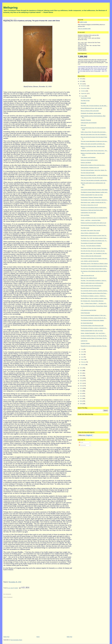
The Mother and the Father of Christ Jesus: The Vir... (94, 338)
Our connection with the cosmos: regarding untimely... (94, 291)
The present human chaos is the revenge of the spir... (94, 258)
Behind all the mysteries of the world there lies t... (93, 165)
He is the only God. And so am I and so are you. (93, 251)
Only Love (83, 125)
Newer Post (6, 637)
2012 (81, 396)
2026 (81, 79)
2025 (81, 81)
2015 (81, 388)
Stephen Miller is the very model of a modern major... (94, 298)
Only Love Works (85, 215)
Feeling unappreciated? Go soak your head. (92, 195)
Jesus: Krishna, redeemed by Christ (90, 233)
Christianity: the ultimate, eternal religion (91, 113)
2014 (81, 391)
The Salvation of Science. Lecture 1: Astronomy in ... (94, 328)
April (82, 357)
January (83, 365)
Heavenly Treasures (86, 120)
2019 (81, 378)
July (82, 349)
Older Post (69, 637)
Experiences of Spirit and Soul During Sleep (92, 210)
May (82, 354)
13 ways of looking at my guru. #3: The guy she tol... (94, 336)
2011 (81, 398)
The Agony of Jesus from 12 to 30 (89, 205)
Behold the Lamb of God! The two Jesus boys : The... (94, 151)
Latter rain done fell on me (87, 275)
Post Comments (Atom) (16, 640)
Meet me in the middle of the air (89, 278)
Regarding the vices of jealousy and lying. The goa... (94, 346)
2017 (81, 383)
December (84, 86)
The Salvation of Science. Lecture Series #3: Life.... (94, 318)
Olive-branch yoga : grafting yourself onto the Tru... (94, 202)
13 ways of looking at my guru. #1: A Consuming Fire (94, 218)
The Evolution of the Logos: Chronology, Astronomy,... (94, 200)
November (84, 88)
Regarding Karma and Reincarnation (90, 288)
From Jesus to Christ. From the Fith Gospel (92, 178)
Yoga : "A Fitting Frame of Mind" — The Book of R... (94, 303)
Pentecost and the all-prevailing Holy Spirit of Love (93, 223)
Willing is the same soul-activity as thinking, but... (93, 144)
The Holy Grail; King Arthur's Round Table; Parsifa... (94, 269)
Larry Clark (83, 22)
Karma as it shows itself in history (89, 160)
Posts (81, 442)
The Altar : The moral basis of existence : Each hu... (94, 281)
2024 (81, 84)
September (84, 93)
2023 (81, 368)
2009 (81, 404)
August (83, 96)
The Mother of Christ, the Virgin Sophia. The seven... (94, 248)
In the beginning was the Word (88, 310)
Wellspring (10, 8)
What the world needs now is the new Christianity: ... (94, 134)
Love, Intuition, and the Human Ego (90, 261)
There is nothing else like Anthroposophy (91, 256)
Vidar (82, 187)
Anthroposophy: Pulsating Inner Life (90, 168)
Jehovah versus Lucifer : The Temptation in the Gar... (94, 253)
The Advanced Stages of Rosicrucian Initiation (92, 320)
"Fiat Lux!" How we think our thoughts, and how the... (94, 180)
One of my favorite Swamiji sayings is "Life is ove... (94, 315)
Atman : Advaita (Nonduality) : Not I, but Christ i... (93, 333)
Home (38, 637)
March (83, 359)
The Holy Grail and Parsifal (88, 173)
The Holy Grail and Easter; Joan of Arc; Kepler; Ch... (94, 170)
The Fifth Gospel (85, 228)
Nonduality (83, 103)
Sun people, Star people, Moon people (90, 230)
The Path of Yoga (85, 101)
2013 (81, 393)
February (83, 362)
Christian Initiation (85, 343)
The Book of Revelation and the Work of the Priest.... (94, 293)
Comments (82, 445)
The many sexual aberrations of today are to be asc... (94, 141)
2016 (81, 386)
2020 (81, 376)
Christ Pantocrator (85, 313)
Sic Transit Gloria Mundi (87, 323)
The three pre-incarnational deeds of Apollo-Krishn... (94, 208)
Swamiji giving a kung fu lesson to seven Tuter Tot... (94, 235)
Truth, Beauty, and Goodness (88, 157)
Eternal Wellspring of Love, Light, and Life (91, 108)
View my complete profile (84, 29)
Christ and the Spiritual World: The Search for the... (94, 225)
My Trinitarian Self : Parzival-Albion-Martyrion (92, 301)
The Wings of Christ (86, 98)
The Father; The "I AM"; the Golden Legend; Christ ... (94, 238)
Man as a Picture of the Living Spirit (90, 111)
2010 (81, 401)
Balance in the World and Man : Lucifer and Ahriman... (94, 175)
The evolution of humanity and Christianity (91, 243)
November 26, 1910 (15, 582)
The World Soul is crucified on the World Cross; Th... (94, 241)
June (82, 352)
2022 (81, 371)
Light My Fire (84, 341)
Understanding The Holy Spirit (88, 213)
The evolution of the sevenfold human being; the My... (94, 266)
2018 (81, 381)
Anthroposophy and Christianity (89, 123)
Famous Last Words (86, 163)
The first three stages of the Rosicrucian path (92, 326)
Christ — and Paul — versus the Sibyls (91, 220)
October (83, 91)
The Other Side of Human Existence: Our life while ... (94, 106)
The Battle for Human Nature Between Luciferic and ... (94, 192)
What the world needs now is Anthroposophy (92, 283)
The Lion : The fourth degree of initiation (91, 246)
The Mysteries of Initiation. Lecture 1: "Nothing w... (93, 296)
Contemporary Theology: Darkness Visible (91, 197)
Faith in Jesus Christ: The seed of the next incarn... (94, 132)
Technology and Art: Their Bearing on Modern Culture (94, 264)
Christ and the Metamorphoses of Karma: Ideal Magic (94, 190)
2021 (81, 373)
